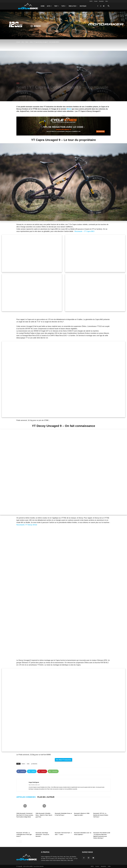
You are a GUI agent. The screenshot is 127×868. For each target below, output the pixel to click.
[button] (108, 6)
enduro (23, 764)
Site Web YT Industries (64, 760)
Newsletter (101, 1)
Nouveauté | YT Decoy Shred (27, 525)
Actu (49, 6)
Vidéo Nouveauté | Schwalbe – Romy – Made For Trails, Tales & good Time (44, 815)
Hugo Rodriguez (22, 96)
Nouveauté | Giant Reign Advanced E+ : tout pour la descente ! (42, 834)
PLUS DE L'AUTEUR (46, 797)
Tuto (64, 6)
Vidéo (107, 1)
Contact (96, 1)
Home (43, 6)
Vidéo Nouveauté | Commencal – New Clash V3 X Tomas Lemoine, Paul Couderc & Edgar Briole (25, 815)
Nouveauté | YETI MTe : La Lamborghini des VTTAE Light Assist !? (24, 834)
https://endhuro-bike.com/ (34, 785)
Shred (69, 109)
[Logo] (28, 6)
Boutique (83, 6)
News (27, 42)
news (28, 764)
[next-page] (20, 842)
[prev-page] (18, 842)
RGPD (91, 1)
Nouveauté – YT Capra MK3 (84, 231)
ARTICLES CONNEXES (26, 797)
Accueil (18, 42)
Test (57, 6)
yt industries (34, 764)
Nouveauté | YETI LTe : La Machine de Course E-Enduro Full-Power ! (101, 815)
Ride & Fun (73, 6)
